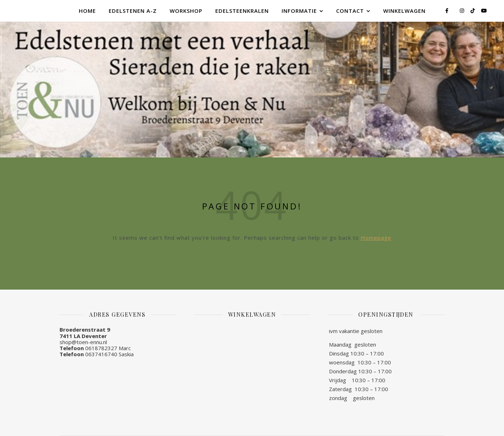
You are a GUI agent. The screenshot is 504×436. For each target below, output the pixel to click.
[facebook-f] (448, 11)
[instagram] (463, 11)
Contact (350, 11)
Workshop (186, 11)
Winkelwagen (404, 11)
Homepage (376, 238)
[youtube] (484, 11)
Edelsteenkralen (242, 11)
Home (87, 11)
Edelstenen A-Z (133, 11)
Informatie (299, 11)
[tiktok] (473, 11)
